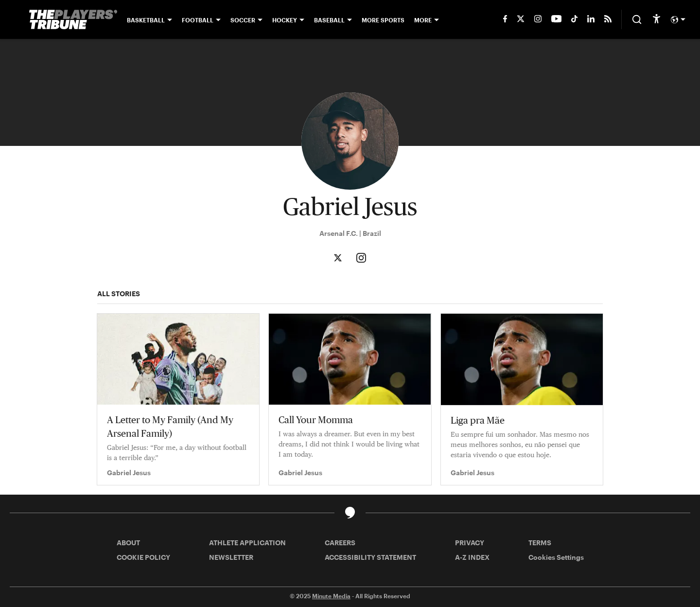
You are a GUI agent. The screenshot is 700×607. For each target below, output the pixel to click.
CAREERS (340, 543)
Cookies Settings (556, 557)
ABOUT (128, 543)
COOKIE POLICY (143, 557)
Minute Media (331, 596)
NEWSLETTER (231, 557)
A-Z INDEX (472, 557)
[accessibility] (656, 19)
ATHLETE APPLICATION (247, 543)
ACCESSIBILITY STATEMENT (370, 557)
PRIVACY (470, 543)
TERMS (540, 543)
